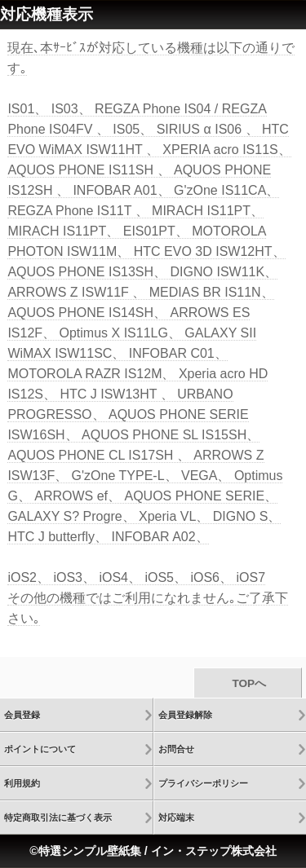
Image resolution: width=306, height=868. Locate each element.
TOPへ (248, 683)
